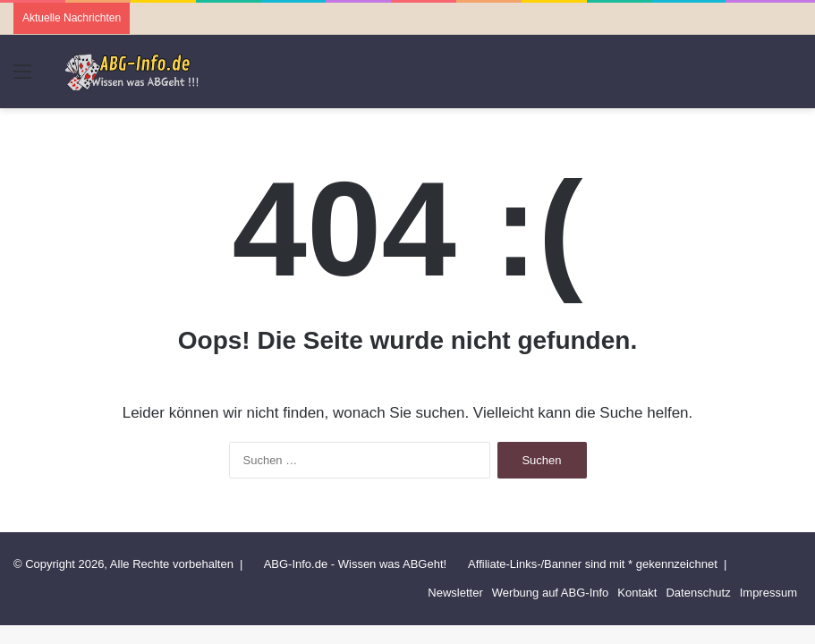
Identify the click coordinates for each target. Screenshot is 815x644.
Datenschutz (698, 593)
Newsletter (455, 593)
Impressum (768, 593)
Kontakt (637, 593)
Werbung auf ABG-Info (551, 593)
